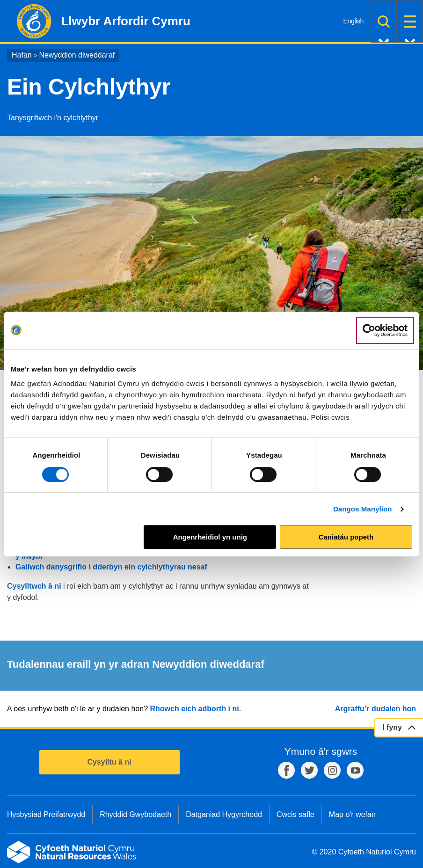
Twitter (309, 770)
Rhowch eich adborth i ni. (195, 709)
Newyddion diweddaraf (77, 55)
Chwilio (384, 21)
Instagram (332, 770)
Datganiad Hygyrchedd (224, 814)
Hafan (22, 55)
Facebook (286, 770)
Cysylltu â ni (109, 762)
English (354, 21)
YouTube (355, 770)
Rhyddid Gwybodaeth (135, 814)
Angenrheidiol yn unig (210, 537)
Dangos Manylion (363, 509)
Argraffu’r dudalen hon (376, 709)
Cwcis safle (295, 814)
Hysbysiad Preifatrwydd (46, 814)
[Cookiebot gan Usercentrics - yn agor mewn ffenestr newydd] (385, 330)
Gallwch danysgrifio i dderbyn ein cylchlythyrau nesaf (112, 567)
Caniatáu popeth (346, 537)
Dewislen (410, 21)
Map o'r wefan (352, 814)
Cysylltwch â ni (34, 586)
